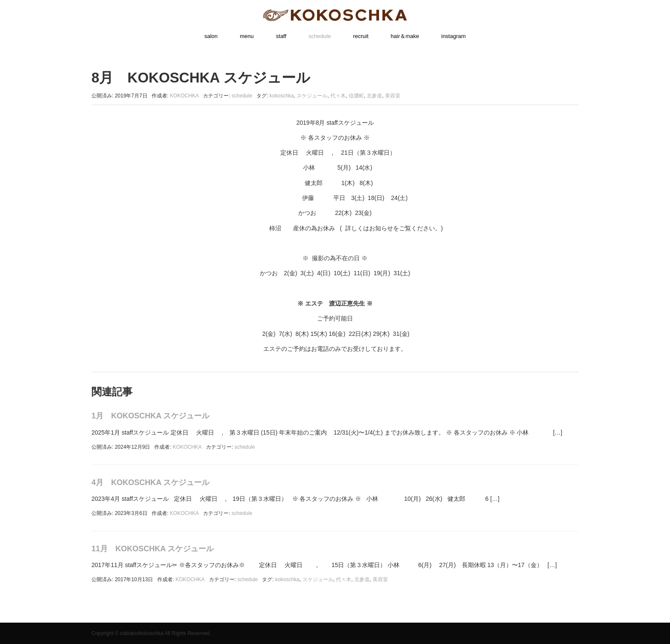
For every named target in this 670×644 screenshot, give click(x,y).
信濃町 (356, 96)
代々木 (338, 96)
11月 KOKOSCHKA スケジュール (153, 549)
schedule (320, 36)
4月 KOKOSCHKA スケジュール (150, 482)
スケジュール (312, 96)
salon (211, 36)
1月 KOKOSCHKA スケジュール (150, 416)
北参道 (374, 96)
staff (281, 36)
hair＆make (405, 36)
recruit (361, 36)
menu (247, 36)
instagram (454, 36)
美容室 (393, 96)
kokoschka (282, 96)
